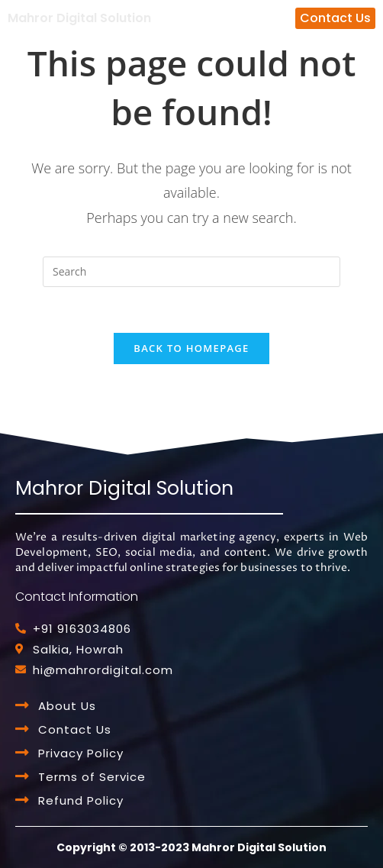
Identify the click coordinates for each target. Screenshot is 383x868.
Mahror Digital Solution (79, 18)
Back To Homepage (191, 348)
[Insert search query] (191, 272)
